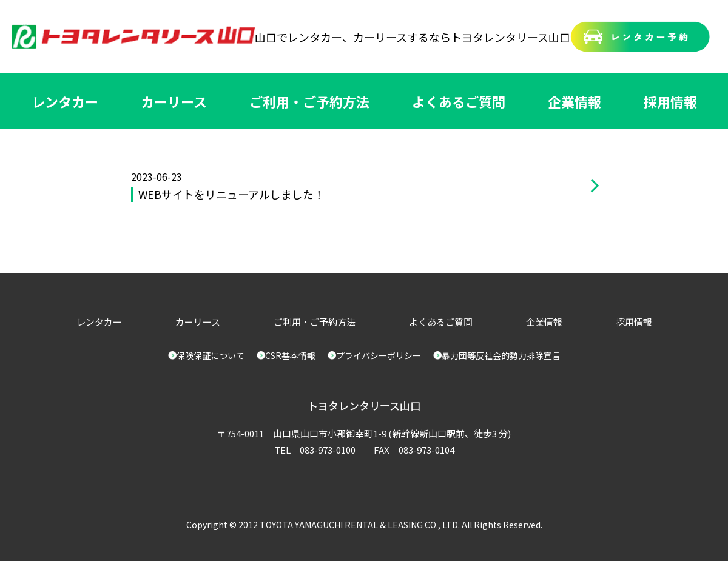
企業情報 (575, 101)
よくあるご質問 (459, 101)
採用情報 (670, 101)
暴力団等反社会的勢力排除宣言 (501, 355)
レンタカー (65, 101)
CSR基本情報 (290, 355)
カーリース (174, 101)
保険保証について (211, 355)
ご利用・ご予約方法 (309, 101)
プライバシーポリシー (379, 355)
